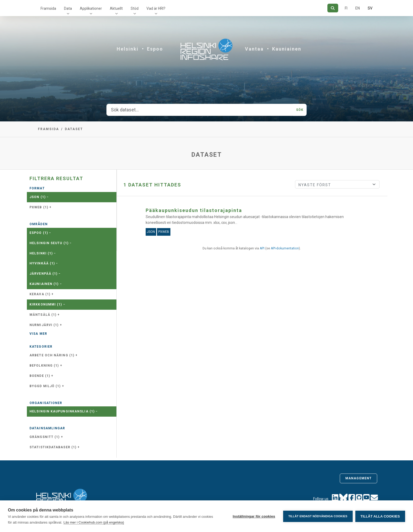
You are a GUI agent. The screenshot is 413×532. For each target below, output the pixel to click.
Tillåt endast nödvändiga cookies (318, 516)
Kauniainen (287, 49)
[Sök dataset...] (200, 110)
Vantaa (254, 49)
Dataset (74, 129)
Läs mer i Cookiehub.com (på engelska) (94, 522)
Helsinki (128, 49)
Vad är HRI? (156, 8)
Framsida (48, 8)
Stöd (135, 8)
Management (358, 478)
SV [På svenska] (370, 8)
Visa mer (38, 334)
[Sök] (333, 8)
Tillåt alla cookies (380, 516)
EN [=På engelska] (358, 8)
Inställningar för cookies (254, 516)
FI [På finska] (346, 8)
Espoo (155, 49)
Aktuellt (116, 8)
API (262, 248)
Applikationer (91, 8)
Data (68, 8)
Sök (300, 110)
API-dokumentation (285, 248)
